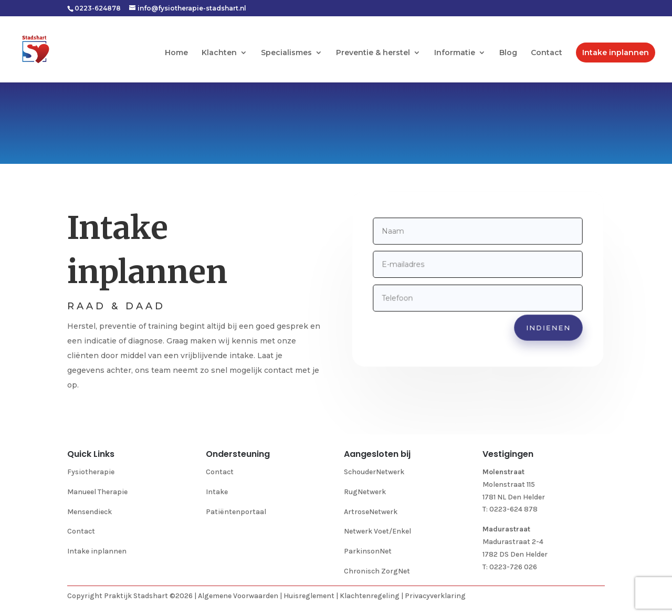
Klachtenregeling (370, 596)
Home (176, 53)
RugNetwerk (365, 492)
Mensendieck (90, 512)
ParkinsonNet (368, 551)
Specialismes (286, 53)
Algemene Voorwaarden (238, 596)
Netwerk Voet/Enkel (377, 531)
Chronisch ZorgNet (377, 571)
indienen (546, 326)
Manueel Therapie (97, 492)
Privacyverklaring (435, 596)
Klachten (219, 53)
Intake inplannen (616, 53)
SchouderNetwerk (374, 472)
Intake (217, 492)
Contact (547, 53)
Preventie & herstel (373, 53)
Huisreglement (309, 596)
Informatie (455, 53)
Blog (508, 53)
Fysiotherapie (91, 472)
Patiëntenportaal (236, 512)
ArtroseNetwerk (371, 512)
